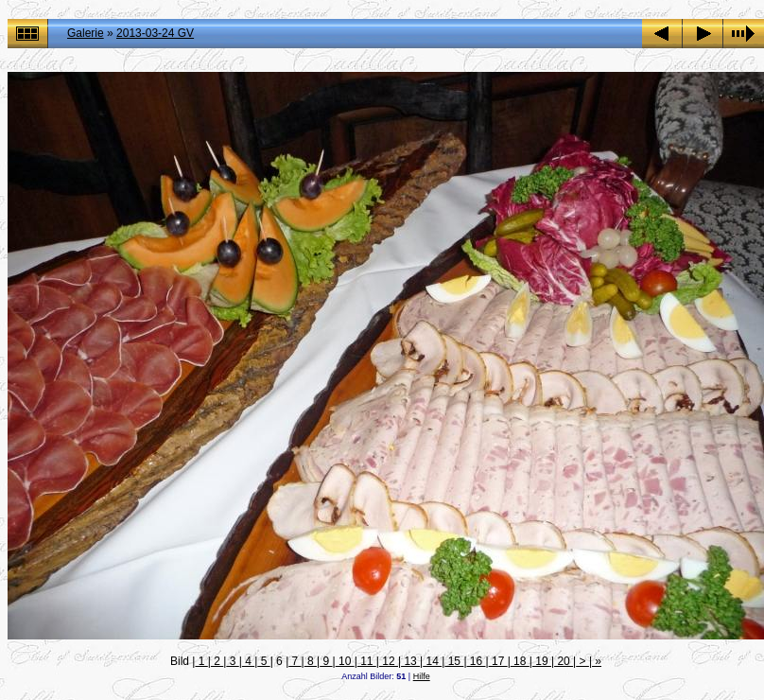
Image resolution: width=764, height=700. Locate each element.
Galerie (86, 33)
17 (498, 661)
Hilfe (422, 676)
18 (520, 661)
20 (564, 661)
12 (389, 661)
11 (367, 661)
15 (454, 661)
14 (432, 661)
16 (477, 661)
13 (410, 661)
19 (542, 661)
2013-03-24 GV (155, 33)
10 (345, 661)
